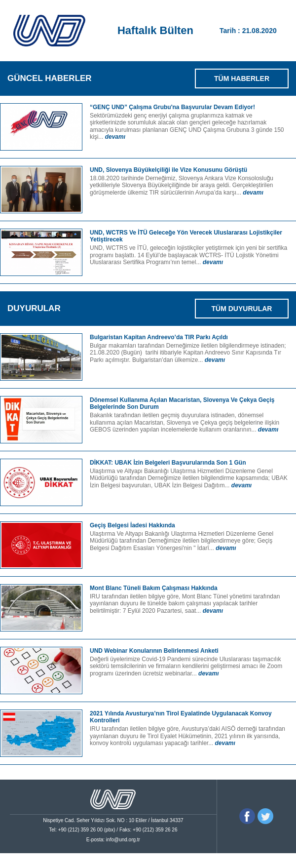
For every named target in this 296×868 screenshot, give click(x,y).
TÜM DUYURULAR (242, 309)
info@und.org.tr (123, 840)
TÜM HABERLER (242, 79)
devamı (115, 137)
